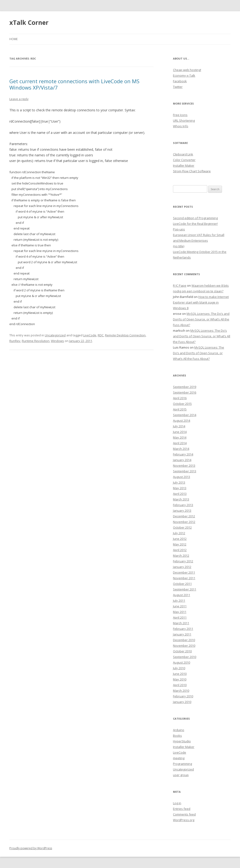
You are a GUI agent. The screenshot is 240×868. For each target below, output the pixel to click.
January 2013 (182, 511)
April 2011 (180, 617)
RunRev (15, 341)
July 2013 (179, 482)
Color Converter (184, 160)
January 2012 (182, 567)
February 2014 (183, 454)
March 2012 (181, 556)
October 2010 (182, 651)
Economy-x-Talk (184, 75)
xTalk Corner (29, 23)
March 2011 (181, 623)
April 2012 (180, 550)
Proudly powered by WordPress (31, 848)
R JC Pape (180, 286)
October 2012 (182, 527)
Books (177, 736)
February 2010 (183, 696)
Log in (177, 803)
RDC (101, 335)
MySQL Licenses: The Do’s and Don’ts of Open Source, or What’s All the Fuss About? (201, 319)
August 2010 (182, 662)
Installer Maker (184, 165)
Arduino (179, 730)
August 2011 (182, 595)
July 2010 (179, 668)
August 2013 (182, 477)
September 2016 (185, 392)
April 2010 (180, 685)
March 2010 (181, 691)
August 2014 (182, 421)
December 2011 (184, 572)
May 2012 (180, 544)
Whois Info (181, 126)
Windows (57, 341)
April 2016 (180, 398)
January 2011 (182, 634)
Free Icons (180, 115)
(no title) (179, 246)
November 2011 (184, 578)
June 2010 (180, 674)
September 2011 (185, 589)
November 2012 (184, 522)
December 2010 (184, 640)
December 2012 (184, 516)
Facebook (180, 81)
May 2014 (180, 437)
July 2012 (179, 533)
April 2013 (180, 494)
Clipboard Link (183, 154)
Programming (182, 764)
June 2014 (180, 432)
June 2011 (180, 606)
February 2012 (183, 561)
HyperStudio (182, 741)
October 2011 (182, 584)
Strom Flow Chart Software (192, 171)
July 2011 (179, 601)
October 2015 (182, 404)
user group (181, 775)
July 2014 (179, 426)
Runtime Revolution (36, 341)
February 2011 (183, 629)
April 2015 (180, 409)
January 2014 (182, 460)
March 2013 (181, 499)
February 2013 (183, 505)
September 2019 (185, 387)
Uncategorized (55, 335)
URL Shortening (184, 120)
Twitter (178, 87)
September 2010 (185, 657)
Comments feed (184, 814)
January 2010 (182, 702)
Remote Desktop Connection (125, 335)
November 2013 (184, 466)
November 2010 (184, 646)
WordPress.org (184, 820)
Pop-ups (179, 229)
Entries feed (182, 809)
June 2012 (180, 539)
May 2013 (180, 488)
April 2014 (180, 443)
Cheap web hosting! (187, 70)
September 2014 (185, 415)
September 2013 (185, 471)
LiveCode (90, 335)
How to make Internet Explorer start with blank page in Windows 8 (201, 302)
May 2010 (180, 679)
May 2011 (180, 612)
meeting (179, 758)
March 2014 (181, 449)
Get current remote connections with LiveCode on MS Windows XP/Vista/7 (74, 84)
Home (13, 39)
